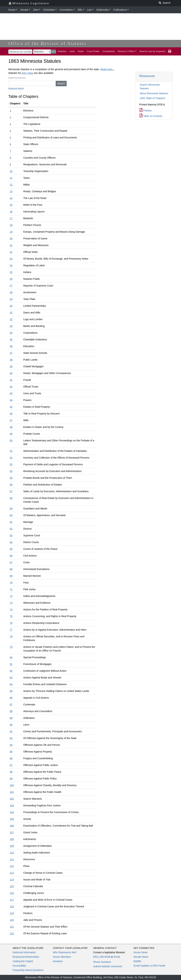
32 (11, 319)
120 (12, 920)
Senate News (141, 957)
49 (11, 434)
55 (11, 478)
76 (11, 623)
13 (11, 191)
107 (12, 832)
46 (11, 414)
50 (11, 440)
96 (11, 758)
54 (11, 471)
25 (11, 272)
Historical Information (24, 952)
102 (12, 799)
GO (54, 51)
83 (11, 678)
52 (11, 458)
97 (11, 765)
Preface (146, 111)
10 (11, 171)
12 (11, 185)
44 (11, 400)
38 (11, 360)
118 (12, 906)
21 (11, 245)
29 (11, 299)
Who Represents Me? (65, 952)
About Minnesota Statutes (154, 93)
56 (11, 485)
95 (11, 752)
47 (11, 420)
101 (12, 792)
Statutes (62, 51)
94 (11, 745)
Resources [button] (147, 76)
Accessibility (19, 966)
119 (12, 913)
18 (11, 225)
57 (11, 491)
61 (11, 522)
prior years (27, 73)
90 (11, 725)
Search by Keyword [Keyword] (17, 78)
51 (11, 451)
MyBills (137, 961)
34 (11, 333)
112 (12, 866)
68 (11, 569)
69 (11, 576)
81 (11, 664)
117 (12, 900)
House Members (62, 957)
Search (61, 83)
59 (11, 509)
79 (11, 647)
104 (12, 812)
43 (11, 393)
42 (11, 387)
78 (11, 636)
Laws (72, 51)
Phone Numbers (102, 962)
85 (11, 691)
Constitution (109, 51)
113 (12, 873)
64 (11, 542)
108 (12, 839)
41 (11, 380)
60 (11, 515)
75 (11, 616)
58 (11, 498)
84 (11, 684)
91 (11, 731)
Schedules (49, 10)
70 (11, 583)
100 (12, 785)
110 (12, 853)
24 (11, 265)
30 (11, 306)
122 (12, 933)
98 (11, 772)
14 (11, 198)
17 (11, 218)
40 (11, 373)
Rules (81, 51)
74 (11, 610)
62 (11, 529)
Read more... (108, 69)
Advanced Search (16, 88)
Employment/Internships (26, 957)
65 (11, 549)
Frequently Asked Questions (28, 970)
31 (11, 313)
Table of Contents (151, 116)
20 (11, 238)
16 (11, 212)
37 (11, 353)
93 (11, 738)
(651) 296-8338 (102, 957)
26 (11, 279)
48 (11, 427)
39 (11, 366)
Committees (66, 10)
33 (11, 326)
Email (117, 957)
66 (11, 556)
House (12, 10)
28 (11, 292)
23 (11, 259)
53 (11, 464)
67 (11, 562)
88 (11, 711)
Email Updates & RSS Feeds (149, 966)
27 (11, 286)
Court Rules (93, 51)
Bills (80, 10)
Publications (120, 10)
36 (11, 346)
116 (12, 893)
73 (11, 603)
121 (12, 927)
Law (89, 10)
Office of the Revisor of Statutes (48, 43)
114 (12, 880)
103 (12, 805)
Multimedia (103, 10)
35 (11, 339)
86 (11, 698)
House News (140, 952)
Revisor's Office (126, 51)
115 (12, 886)
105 (12, 819)
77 (11, 630)
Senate (24, 10)
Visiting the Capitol (23, 961)
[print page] (170, 51)
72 (11, 596)
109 (12, 846)
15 (11, 205)
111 (12, 859)
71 (11, 589)
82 (11, 671)
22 (11, 252)
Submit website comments (108, 966)
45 (11, 407)
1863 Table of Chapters (152, 98)
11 (11, 178)
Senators (58, 961)
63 (11, 535)
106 (12, 826)
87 (11, 704)
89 (11, 718)
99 (11, 779)
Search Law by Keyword (152, 51)
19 (11, 232)
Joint (36, 10)
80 (11, 657)
